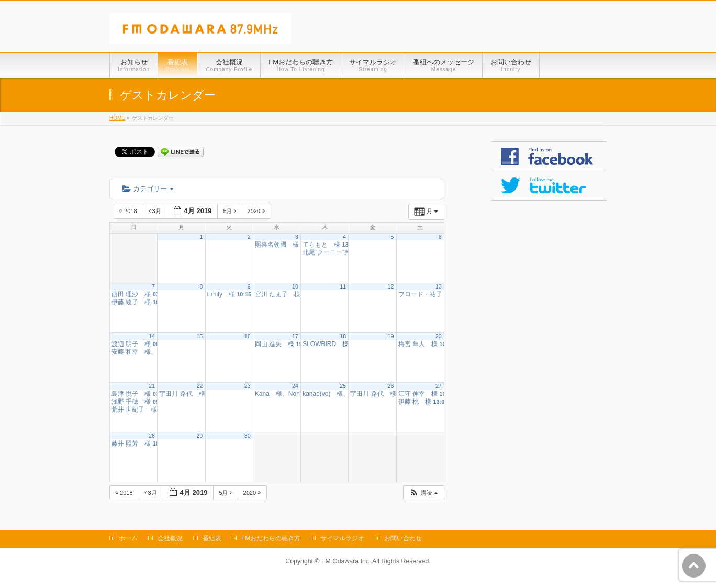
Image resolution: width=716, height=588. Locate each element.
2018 (129, 211)
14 (152, 336)
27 (439, 386)
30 (248, 436)
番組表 (212, 538)
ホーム (128, 538)
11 (343, 286)
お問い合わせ (403, 538)
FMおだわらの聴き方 (271, 538)
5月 (230, 211)
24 (295, 386)
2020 (257, 211)
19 (391, 336)
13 (439, 286)
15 (199, 336)
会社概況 (170, 538)
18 (343, 336)
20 (439, 336)
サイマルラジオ (342, 538)
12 (391, 286)
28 (152, 436)
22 (199, 386)
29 (199, 436)
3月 (156, 211)
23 (248, 386)
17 (295, 336)
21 (152, 386)
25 (343, 386)
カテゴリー (148, 189)
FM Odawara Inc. (346, 561)
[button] (423, 493)
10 (295, 286)
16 (248, 336)
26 (391, 386)
